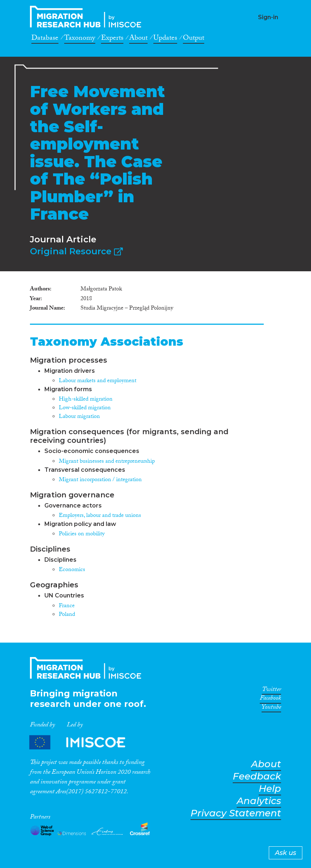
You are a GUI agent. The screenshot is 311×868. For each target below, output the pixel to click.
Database (45, 39)
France (67, 606)
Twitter (271, 691)
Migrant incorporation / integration (100, 480)
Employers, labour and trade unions (100, 516)
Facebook (270, 699)
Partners (83, 742)
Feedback (257, 776)
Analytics (259, 801)
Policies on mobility (82, 534)
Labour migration (79, 417)
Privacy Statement (236, 813)
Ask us (286, 853)
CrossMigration (88, 17)
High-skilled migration (86, 400)
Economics (72, 570)
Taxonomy (80, 39)
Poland (67, 615)
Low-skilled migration (85, 408)
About (138, 39)
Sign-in (268, 17)
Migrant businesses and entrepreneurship (107, 462)
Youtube (271, 708)
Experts (112, 39)
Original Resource (76, 251)
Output (194, 39)
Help (270, 789)
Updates (165, 39)
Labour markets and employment (98, 381)
